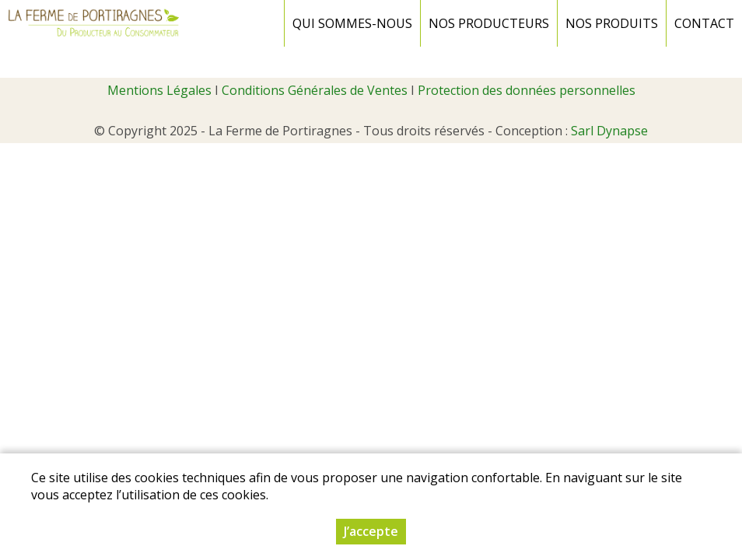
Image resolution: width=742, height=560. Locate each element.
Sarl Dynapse (609, 131)
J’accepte (371, 531)
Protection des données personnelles (527, 90)
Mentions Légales (159, 90)
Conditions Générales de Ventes (315, 90)
